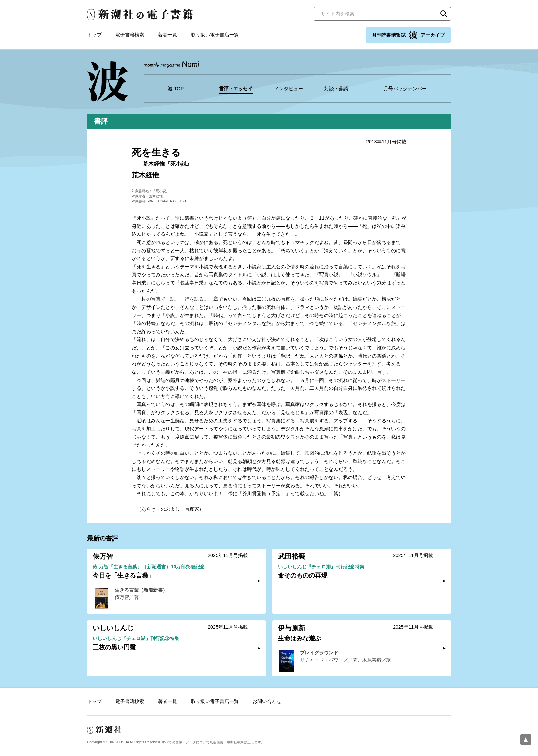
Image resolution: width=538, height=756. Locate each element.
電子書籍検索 (130, 35)
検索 (444, 14)
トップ (94, 35)
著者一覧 (167, 35)
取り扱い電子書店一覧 (215, 35)
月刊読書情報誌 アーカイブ (408, 35)
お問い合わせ (267, 701)
